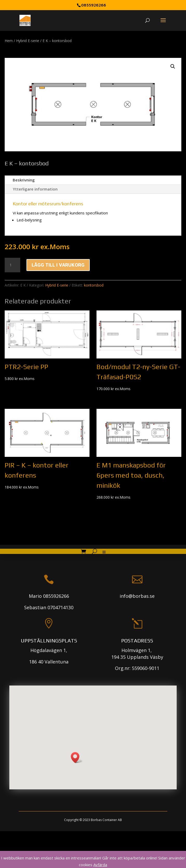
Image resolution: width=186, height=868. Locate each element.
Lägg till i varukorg (58, 265)
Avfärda (100, 865)
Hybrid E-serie (28, 41)
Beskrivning (24, 180)
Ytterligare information (35, 189)
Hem (9, 41)
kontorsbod (94, 285)
